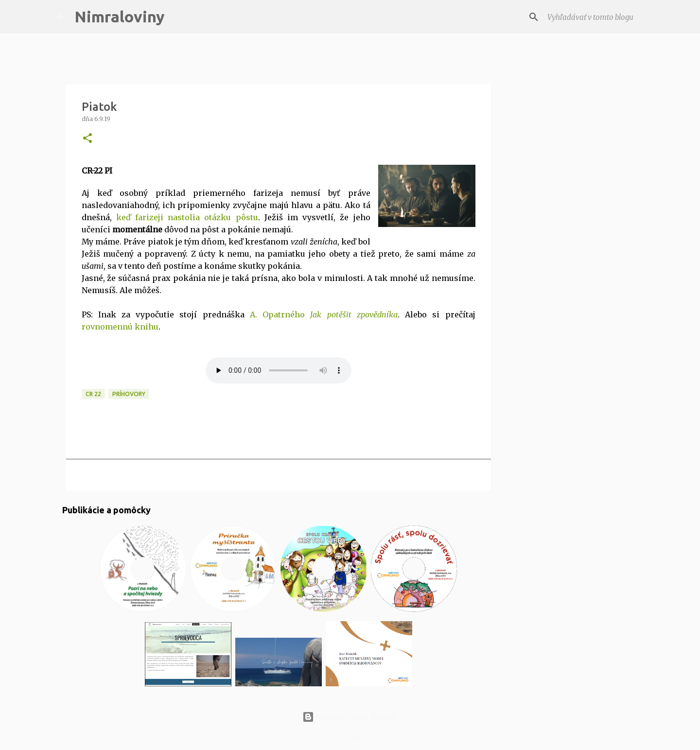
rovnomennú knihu (120, 327)
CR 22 (93, 394)
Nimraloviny (120, 17)
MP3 (279, 370)
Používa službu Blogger (350, 717)
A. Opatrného (324, 314)
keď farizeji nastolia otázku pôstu (187, 217)
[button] (87, 139)
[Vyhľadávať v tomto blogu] (595, 17)
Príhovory (129, 394)
